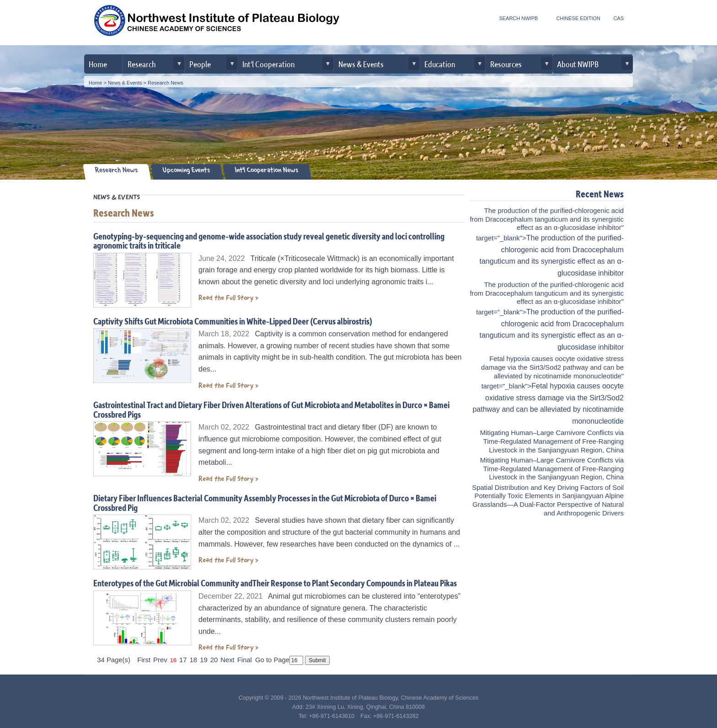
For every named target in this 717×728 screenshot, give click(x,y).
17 (183, 660)
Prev (160, 660)
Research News (166, 83)
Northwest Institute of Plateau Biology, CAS (217, 24)
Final (245, 660)
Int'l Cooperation (268, 64)
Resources (506, 64)
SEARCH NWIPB (518, 18)
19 (204, 660)
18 (194, 660)
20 (214, 660)
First (144, 660)
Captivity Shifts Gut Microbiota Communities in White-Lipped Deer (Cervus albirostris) (233, 321)
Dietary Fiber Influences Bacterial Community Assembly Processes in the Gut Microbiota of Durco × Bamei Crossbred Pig (265, 503)
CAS (618, 18)
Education (440, 64)
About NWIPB (578, 64)
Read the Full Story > (228, 298)
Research (142, 64)
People (200, 64)
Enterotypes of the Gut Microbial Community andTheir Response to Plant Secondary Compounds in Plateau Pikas (275, 583)
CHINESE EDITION (578, 18)
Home (98, 64)
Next (227, 660)
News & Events (361, 64)
